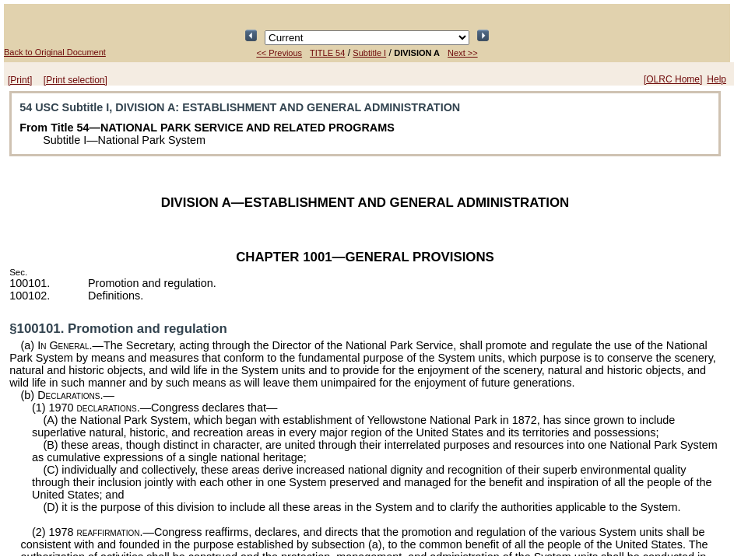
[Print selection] (76, 80)
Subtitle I (369, 53)
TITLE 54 (327, 53)
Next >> (463, 53)
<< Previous (279, 53)
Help (716, 79)
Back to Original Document (55, 52)
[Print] (20, 80)
